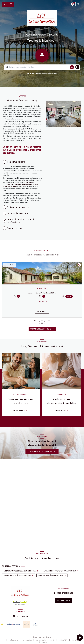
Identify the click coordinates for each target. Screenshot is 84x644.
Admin (52, 640)
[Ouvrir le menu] (8, 4)
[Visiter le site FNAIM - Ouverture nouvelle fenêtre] (2, 624)
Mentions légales (41, 640)
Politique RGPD (63, 640)
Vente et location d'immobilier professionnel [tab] (22, 221)
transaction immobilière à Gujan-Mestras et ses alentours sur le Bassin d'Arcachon (21, 184)
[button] (44, 323)
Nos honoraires (13, 640)
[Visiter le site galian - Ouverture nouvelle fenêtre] (13, 624)
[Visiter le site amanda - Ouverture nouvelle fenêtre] (36, 624)
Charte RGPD (76, 640)
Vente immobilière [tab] (16, 162)
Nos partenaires (27, 640)
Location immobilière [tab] (17, 213)
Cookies (44, 642)
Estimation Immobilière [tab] (18, 207)
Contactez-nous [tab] (15, 228)
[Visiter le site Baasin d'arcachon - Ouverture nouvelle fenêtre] (27, 624)
